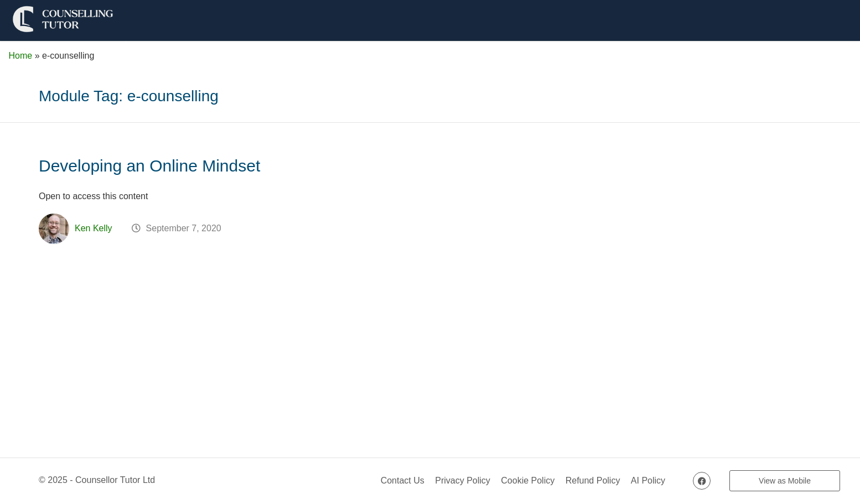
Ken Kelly (94, 228)
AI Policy (648, 480)
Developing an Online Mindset (149, 166)
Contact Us (403, 480)
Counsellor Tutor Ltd (115, 480)
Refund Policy (593, 480)
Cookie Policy (528, 480)
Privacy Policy (463, 480)
